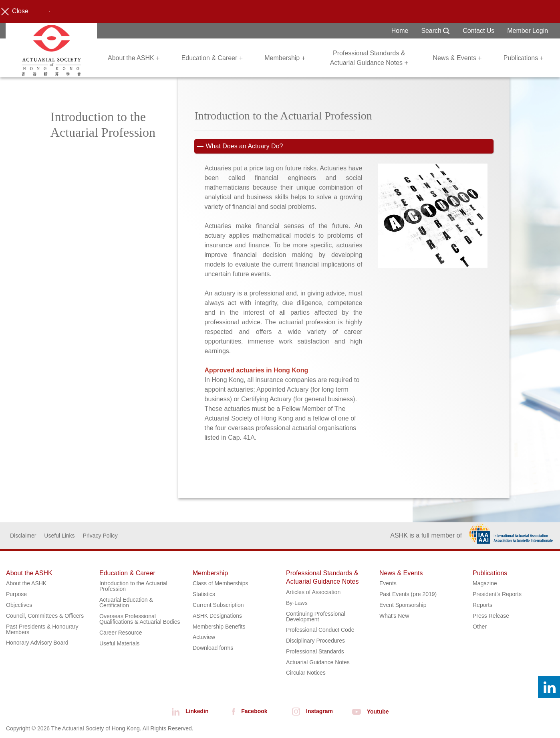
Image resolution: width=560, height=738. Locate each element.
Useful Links (59, 536)
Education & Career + (212, 58)
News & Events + (457, 58)
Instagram (309, 712)
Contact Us (478, 31)
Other (480, 627)
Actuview (204, 637)
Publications (490, 573)
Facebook (247, 712)
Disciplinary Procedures (315, 641)
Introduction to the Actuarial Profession (133, 586)
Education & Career (127, 573)
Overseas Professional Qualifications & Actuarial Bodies (140, 619)
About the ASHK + (134, 58)
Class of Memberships (221, 584)
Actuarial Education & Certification (126, 603)
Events (388, 584)
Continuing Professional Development (316, 617)
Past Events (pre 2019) (408, 594)
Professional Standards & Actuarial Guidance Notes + (369, 58)
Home (400, 31)
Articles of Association (313, 592)
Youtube (368, 712)
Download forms (213, 648)
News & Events (401, 573)
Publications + (524, 58)
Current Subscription (218, 605)
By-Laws (297, 603)
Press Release (491, 616)
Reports (482, 605)
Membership (210, 573)
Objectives (19, 605)
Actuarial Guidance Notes (318, 663)
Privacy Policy (100, 536)
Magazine (485, 584)
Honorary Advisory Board (37, 643)
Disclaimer (23, 536)
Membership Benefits (219, 627)
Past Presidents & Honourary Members (42, 629)
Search (435, 31)
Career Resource (121, 633)
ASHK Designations (217, 616)
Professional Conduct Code (320, 630)
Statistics (204, 594)
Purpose (16, 594)
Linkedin (187, 712)
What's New (394, 616)
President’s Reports (497, 594)
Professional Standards (315, 652)
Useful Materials (119, 643)
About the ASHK (29, 573)
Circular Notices (306, 673)
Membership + (285, 58)
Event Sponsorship (403, 605)
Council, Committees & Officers (45, 616)
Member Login (528, 31)
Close (17, 12)
